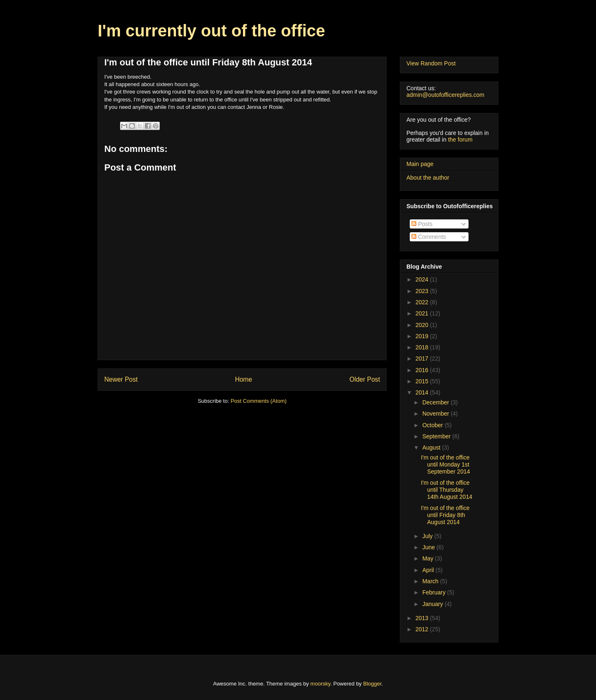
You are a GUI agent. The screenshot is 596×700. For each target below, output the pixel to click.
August (432, 447)
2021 (423, 313)
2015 (423, 381)
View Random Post (431, 63)
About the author (428, 178)
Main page (420, 164)
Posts (422, 224)
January (433, 604)
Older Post (365, 379)
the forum (460, 140)
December (436, 402)
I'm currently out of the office (211, 31)
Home (244, 379)
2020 (423, 325)
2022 (423, 302)
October (433, 425)
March (431, 581)
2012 (423, 629)
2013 (423, 618)
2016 (423, 370)
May (428, 558)
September (437, 436)
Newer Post (121, 379)
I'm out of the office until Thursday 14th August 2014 (447, 490)
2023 (423, 291)
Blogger (372, 684)
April (429, 570)
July (428, 536)
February (435, 592)
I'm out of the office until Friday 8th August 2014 (445, 515)
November (436, 414)
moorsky (320, 684)
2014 (423, 392)
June (429, 547)
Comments (429, 237)
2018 (423, 347)
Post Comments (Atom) (258, 401)
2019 (423, 336)
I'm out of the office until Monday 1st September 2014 (446, 464)
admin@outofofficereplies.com (445, 95)
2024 (423, 279)
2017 (423, 358)
